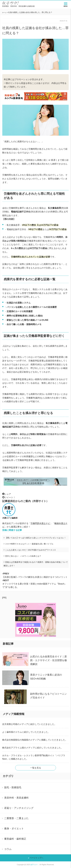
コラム (8, 849)
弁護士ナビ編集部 (10, 518)
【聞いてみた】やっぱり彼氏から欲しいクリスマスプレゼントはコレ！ (36, 538)
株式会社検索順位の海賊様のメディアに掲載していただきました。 (35, 740)
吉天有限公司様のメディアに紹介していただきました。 (29, 724)
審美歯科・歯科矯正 (15, 839)
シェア (7, 494)
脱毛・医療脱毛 (13, 787)
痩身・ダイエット (14, 829)
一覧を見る (36, 768)
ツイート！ (9, 497)
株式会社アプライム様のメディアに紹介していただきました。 (33, 748)
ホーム (4, 12)
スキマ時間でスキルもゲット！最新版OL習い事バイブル (29, 544)
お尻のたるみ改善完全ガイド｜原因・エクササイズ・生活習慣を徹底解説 (48, 660)
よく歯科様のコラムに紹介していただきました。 (26, 732)
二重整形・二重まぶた (16, 818)
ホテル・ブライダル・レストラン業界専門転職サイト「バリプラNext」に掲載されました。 (34, 757)
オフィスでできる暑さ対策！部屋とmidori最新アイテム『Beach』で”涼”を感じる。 (34, 584)
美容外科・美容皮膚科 (16, 798)
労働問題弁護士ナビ (40, 523)
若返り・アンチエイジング (19, 808)
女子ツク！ (34, 865)
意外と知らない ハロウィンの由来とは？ (23, 556)
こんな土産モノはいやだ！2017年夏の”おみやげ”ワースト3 (30, 550)
